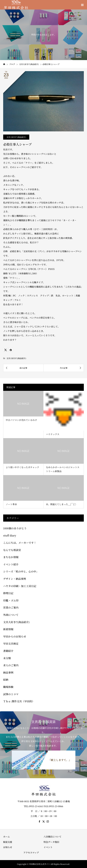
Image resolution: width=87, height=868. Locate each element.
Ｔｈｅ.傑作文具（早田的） (19, 701)
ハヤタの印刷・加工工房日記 (20, 586)
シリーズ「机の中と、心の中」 (21, 571)
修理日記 (8, 593)
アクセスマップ (31, 853)
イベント (48, 847)
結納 (6, 680)
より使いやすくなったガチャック (22, 467)
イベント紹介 (11, 564)
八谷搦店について (52, 837)
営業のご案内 (11, 608)
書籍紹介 (8, 651)
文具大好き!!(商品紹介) (16, 137)
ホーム (7, 837)
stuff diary (10, 535)
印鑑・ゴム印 (11, 600)
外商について (11, 615)
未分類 (7, 658)
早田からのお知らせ (15, 636)
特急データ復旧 (51, 842)
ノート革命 (11, 504)
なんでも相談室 (12, 550)
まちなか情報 (11, 557)
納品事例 (8, 673)
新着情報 (8, 629)
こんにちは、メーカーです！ (20, 543)
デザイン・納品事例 (15, 579)
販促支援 (8, 842)
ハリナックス (53, 434)
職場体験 (8, 687)
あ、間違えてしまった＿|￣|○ (61, 504)
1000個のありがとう (15, 528)
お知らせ (8, 847)
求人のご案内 (11, 665)
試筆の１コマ (11, 694)
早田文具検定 (11, 644)
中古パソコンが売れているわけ (21, 420)
